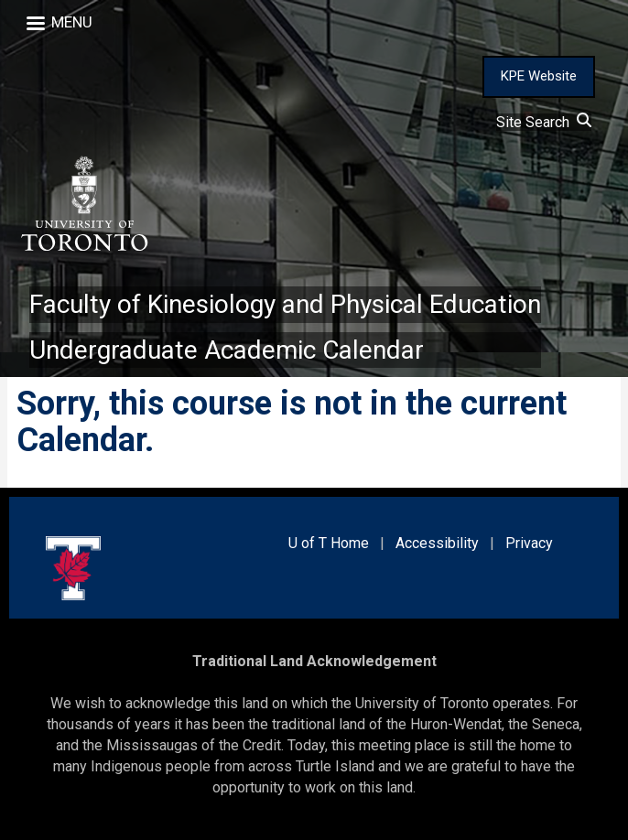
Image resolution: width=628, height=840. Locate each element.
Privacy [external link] (529, 543)
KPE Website (539, 76)
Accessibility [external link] (437, 543)
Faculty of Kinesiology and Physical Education (285, 304)
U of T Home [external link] (329, 543)
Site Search (544, 122)
